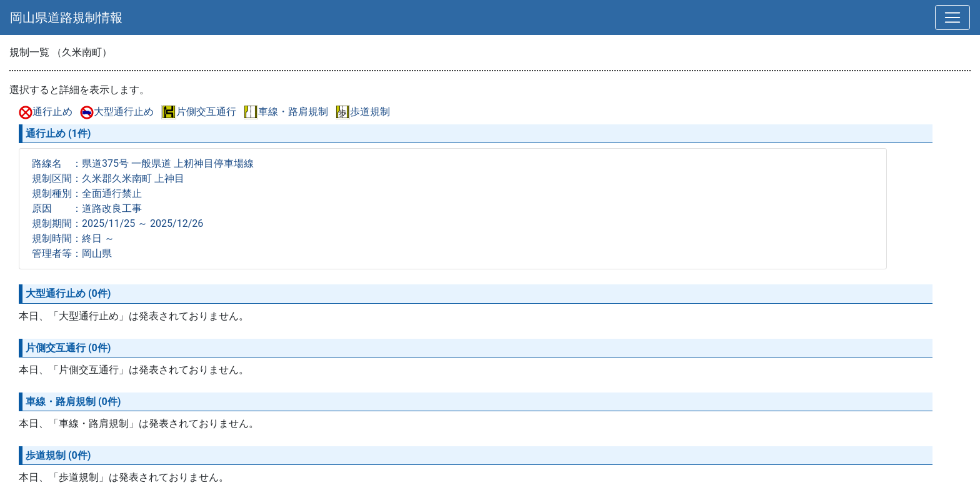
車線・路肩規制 (286, 112)
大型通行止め (117, 112)
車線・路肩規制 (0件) (73, 402)
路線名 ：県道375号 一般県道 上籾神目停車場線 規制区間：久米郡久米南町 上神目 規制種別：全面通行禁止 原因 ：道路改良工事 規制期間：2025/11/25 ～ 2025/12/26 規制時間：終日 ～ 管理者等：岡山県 (143, 208)
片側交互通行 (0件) (68, 348)
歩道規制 (363, 112)
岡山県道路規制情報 (66, 17)
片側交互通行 (199, 112)
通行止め (46, 112)
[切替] (952, 17)
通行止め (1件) (58, 133)
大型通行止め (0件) (68, 293)
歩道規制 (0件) (58, 455)
